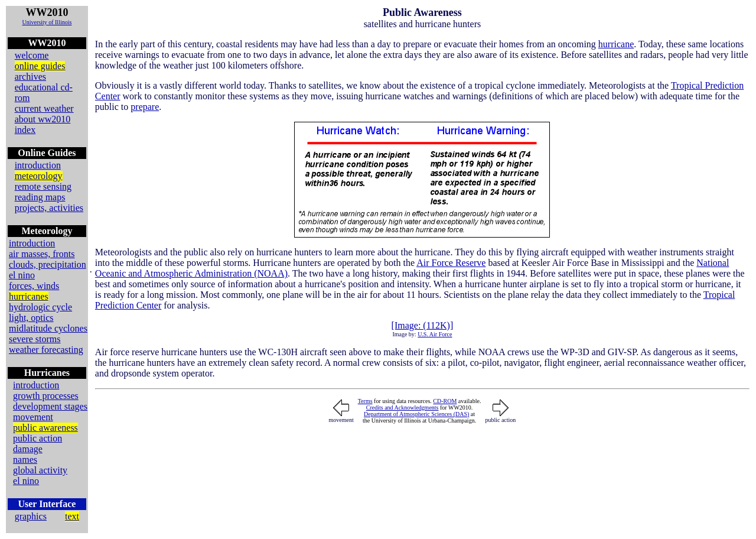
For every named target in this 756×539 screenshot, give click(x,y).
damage (28, 449)
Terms (365, 401)
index (25, 130)
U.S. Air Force (435, 334)
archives (30, 77)
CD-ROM (445, 401)
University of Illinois (47, 22)
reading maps (40, 197)
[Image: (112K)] (423, 325)
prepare (145, 107)
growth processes (46, 396)
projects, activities (49, 208)
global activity (40, 470)
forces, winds (34, 286)
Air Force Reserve (451, 263)
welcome (32, 55)
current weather (44, 108)
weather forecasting (46, 350)
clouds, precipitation (48, 264)
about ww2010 (43, 119)
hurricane (616, 44)
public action (38, 438)
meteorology (39, 176)
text (72, 516)
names (25, 460)
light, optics (31, 318)
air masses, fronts (42, 254)
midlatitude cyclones (48, 328)
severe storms (35, 339)
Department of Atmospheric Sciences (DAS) (416, 414)
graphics (31, 516)
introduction (38, 165)
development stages (50, 406)
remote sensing (43, 186)
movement (33, 417)
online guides (40, 66)
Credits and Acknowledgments (403, 408)
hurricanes (29, 296)
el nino (22, 275)
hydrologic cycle (40, 307)
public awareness (45, 428)
